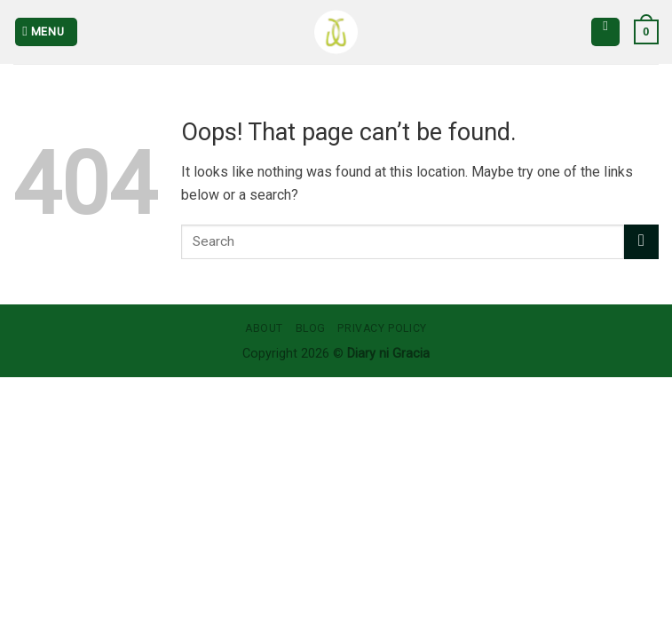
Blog (311, 328)
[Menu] (47, 32)
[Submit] (641, 242)
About (264, 328)
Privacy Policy (382, 328)
